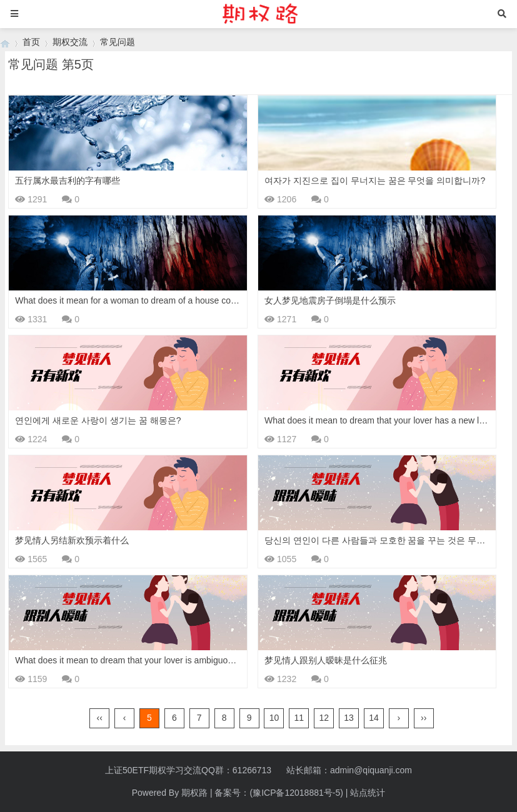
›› (424, 718)
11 (299, 718)
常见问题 (118, 42)
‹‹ (100, 718)
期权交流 (70, 42)
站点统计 (368, 793)
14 (374, 718)
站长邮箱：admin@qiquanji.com (349, 770)
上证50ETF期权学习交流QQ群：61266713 (188, 770)
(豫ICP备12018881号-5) (296, 793)
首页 (31, 42)
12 (324, 718)
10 (274, 718)
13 (349, 718)
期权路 (194, 793)
